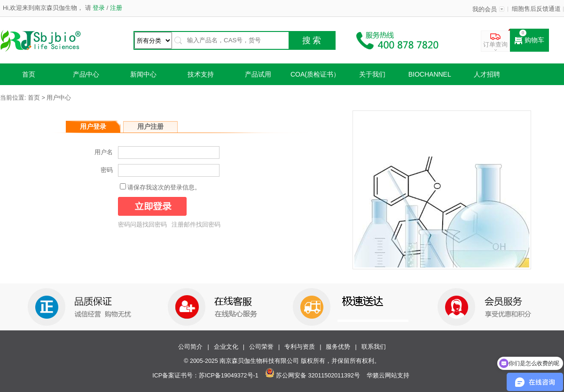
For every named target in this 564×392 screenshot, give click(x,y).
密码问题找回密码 (142, 225)
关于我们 (372, 74)
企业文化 (226, 347)
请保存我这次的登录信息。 (164, 188)
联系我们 (374, 347)
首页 (29, 74)
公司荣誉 (261, 347)
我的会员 (485, 9)
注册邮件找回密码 (196, 225)
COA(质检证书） (315, 74)
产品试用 (258, 74)
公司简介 (190, 347)
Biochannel (430, 74)
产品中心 (86, 74)
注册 (115, 8)
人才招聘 (487, 74)
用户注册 (150, 126)
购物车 (529, 40)
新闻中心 (143, 74)
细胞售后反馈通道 (536, 9)
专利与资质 (300, 347)
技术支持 (201, 74)
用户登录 (93, 126)
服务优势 (338, 347)
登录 (99, 8)
